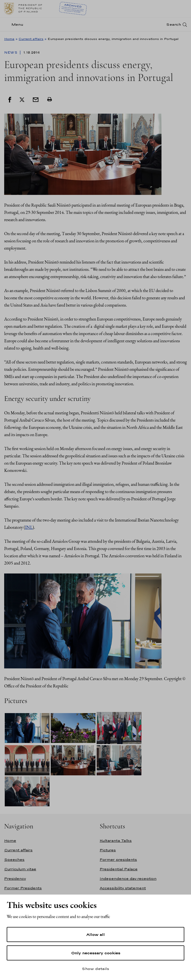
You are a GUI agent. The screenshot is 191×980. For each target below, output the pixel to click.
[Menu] (15, 24)
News (11, 52)
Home (9, 39)
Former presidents (118, 860)
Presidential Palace (119, 869)
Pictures (108, 850)
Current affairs (31, 39)
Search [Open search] (174, 24)
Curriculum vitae (20, 869)
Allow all (95, 934)
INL (29, 527)
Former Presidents (23, 888)
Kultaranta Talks (116, 841)
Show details (95, 969)
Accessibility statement (123, 888)
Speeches (14, 860)
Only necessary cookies (96, 953)
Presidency (15, 879)
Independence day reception (128, 879)
